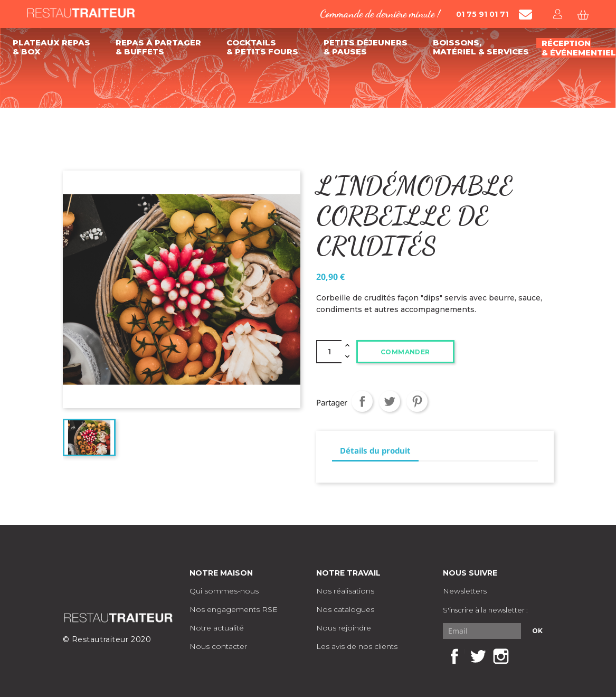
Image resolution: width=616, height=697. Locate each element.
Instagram (501, 656)
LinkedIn (524, 656)
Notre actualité (217, 628)
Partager (362, 401)
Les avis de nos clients (357, 646)
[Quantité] (329, 352)
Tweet (390, 401)
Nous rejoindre (344, 628)
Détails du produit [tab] (375, 450)
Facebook (454, 656)
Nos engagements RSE (234, 609)
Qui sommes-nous (224, 591)
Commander (405, 352)
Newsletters (465, 591)
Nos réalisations (345, 591)
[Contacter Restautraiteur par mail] (525, 15)
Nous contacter (218, 646)
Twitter (478, 656)
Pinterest (417, 401)
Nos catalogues (345, 609)
